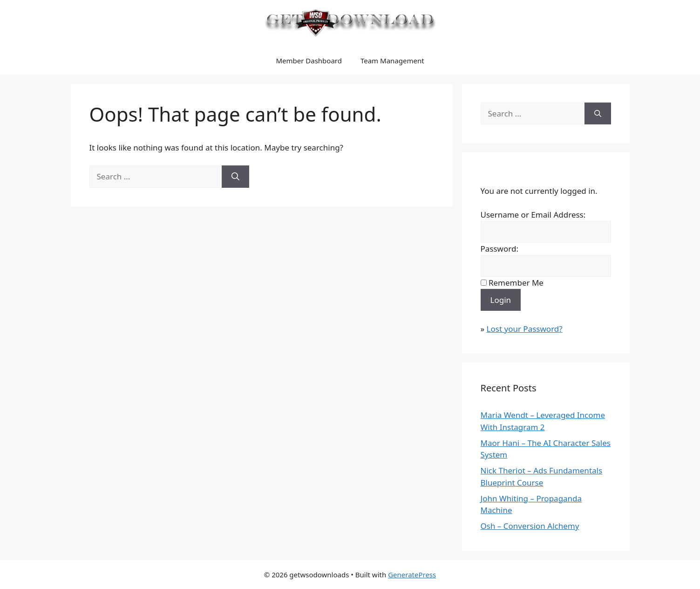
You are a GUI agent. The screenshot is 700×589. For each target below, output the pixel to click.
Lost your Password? (525, 329)
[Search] (235, 177)
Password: (500, 249)
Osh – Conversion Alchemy (530, 526)
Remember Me (516, 283)
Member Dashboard (309, 61)
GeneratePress (412, 575)
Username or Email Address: (533, 215)
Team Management (392, 61)
